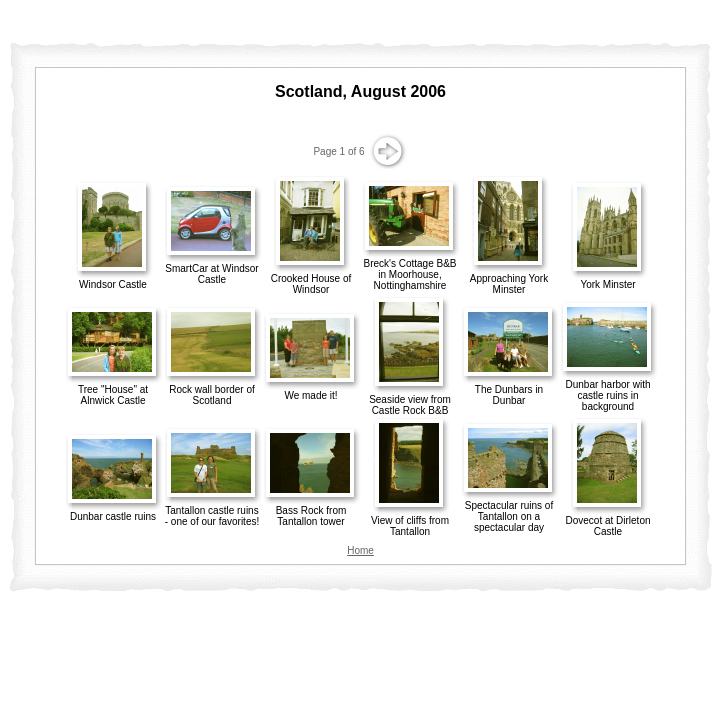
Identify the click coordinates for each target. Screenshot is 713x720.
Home (360, 550)
